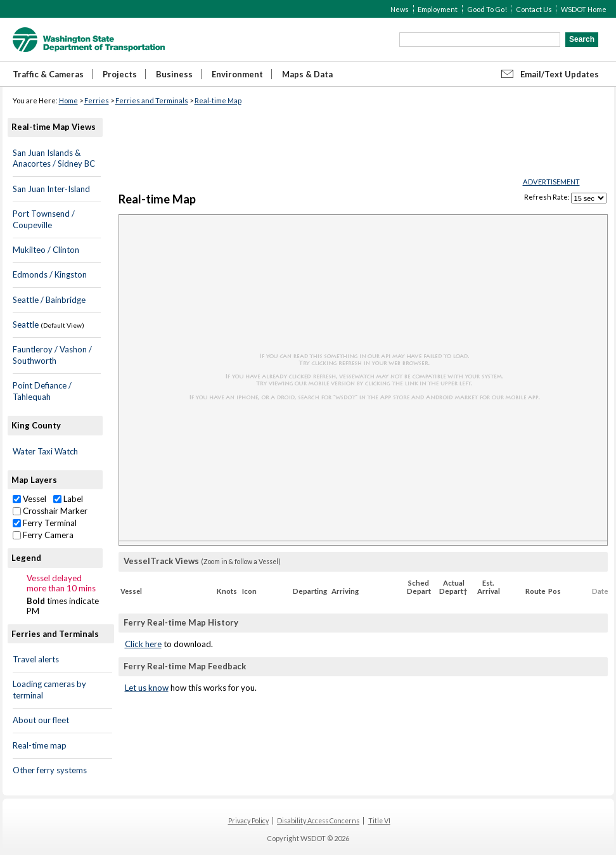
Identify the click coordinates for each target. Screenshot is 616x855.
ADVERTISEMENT (551, 182)
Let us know (147, 688)
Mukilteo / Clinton (46, 250)
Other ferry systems (50, 770)
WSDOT (89, 40)
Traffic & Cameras (48, 74)
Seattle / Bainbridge (49, 300)
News (400, 9)
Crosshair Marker (50, 511)
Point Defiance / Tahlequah (42, 391)
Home (68, 100)
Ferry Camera (43, 535)
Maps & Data (307, 74)
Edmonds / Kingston (50, 274)
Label (68, 499)
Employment (438, 9)
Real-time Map (218, 100)
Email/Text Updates (560, 74)
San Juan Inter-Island (51, 189)
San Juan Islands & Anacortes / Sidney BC (54, 158)
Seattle (26, 325)
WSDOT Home (584, 9)
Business (174, 74)
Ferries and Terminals (152, 100)
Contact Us (534, 9)
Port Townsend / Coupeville (44, 219)
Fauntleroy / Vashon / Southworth (52, 355)
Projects (120, 74)
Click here (143, 644)
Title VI (379, 821)
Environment (237, 74)
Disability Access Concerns (318, 821)
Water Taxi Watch (45, 451)
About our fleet (41, 720)
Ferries (97, 100)
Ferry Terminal (45, 523)
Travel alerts (36, 659)
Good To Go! (487, 9)
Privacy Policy (248, 821)
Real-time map (40, 745)
